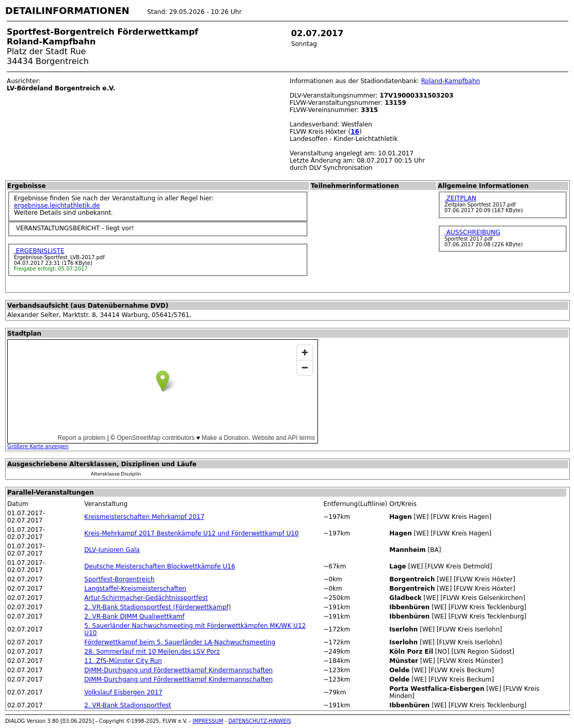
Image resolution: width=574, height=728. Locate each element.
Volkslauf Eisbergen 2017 (123, 692)
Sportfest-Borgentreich (119, 579)
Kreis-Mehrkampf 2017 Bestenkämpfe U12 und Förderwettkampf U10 (191, 533)
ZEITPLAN (460, 198)
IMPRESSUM (208, 721)
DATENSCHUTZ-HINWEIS (260, 721)
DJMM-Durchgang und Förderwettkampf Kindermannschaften (178, 670)
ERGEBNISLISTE (39, 251)
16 (355, 132)
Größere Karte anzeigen (38, 446)
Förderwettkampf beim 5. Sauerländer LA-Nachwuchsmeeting (180, 642)
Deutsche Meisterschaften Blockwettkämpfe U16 (160, 566)
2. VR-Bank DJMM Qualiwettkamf (134, 616)
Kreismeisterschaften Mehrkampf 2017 (144, 517)
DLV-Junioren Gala (112, 550)
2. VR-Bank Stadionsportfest (127, 705)
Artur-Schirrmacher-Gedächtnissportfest (146, 598)
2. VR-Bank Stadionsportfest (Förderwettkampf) (157, 607)
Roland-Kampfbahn (451, 81)
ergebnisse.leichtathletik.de (57, 205)
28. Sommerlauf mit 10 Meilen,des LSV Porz (152, 652)
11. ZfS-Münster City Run (123, 661)
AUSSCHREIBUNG (472, 232)
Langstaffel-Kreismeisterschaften (135, 589)
